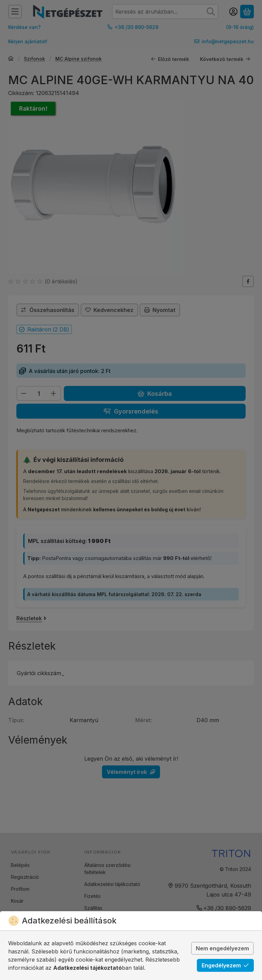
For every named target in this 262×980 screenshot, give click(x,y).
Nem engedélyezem (222, 948)
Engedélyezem (225, 965)
